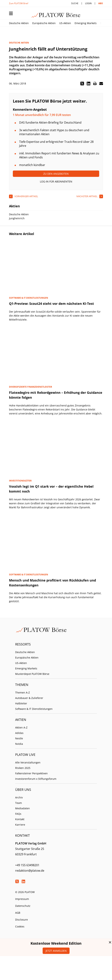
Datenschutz (23, 906)
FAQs (18, 814)
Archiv (19, 797)
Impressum (22, 899)
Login (88, 3)
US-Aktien (65, 23)
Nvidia (19, 744)
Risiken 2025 (23, 768)
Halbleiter (21, 703)
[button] (82, 84)
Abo (101, 3)
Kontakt (20, 819)
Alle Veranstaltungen (28, 762)
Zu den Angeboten (56, 174)
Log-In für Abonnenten (56, 181)
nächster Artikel (87, 196)
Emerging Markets (86, 23)
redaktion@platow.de (30, 871)
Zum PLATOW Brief (19, 3)
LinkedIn (23, 881)
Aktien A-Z (21, 727)
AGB (18, 913)
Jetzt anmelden (56, 951)
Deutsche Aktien (19, 23)
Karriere (20, 825)
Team (19, 803)
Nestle (19, 738)
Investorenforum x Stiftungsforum (36, 779)
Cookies (20, 926)
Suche (75, 3)
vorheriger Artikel (26, 196)
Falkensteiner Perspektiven (31, 773)
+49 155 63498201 (27, 865)
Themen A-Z (22, 693)
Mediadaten (22, 808)
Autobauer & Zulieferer (29, 698)
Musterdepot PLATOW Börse (32, 674)
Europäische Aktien (44, 23)
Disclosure (21, 920)
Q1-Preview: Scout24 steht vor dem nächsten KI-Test (51, 304)
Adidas (19, 733)
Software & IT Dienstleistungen (34, 709)
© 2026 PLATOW (25, 892)
